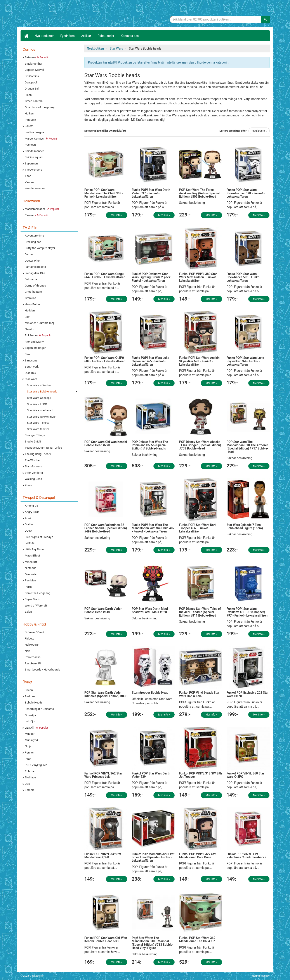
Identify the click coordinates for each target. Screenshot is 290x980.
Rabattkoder (106, 36)
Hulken (29, 113)
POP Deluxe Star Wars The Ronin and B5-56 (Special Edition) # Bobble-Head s (150, 445)
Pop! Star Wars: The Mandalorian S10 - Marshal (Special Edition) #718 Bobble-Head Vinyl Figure (153, 943)
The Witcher (32, 460)
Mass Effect (32, 556)
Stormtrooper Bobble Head (150, 693)
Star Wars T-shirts (38, 423)
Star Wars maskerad (40, 410)
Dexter (29, 254)
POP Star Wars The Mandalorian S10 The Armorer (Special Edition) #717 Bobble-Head (247, 447)
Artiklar (86, 36)
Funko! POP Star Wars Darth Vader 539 (151, 775)
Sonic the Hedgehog (38, 593)
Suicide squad (34, 157)
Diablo (29, 524)
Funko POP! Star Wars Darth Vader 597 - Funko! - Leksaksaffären (151, 193)
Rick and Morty (34, 342)
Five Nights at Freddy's (39, 537)
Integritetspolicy (260, 976)
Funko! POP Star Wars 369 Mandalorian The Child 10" (197, 939)
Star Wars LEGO (37, 404)
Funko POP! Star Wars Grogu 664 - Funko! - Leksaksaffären (105, 276)
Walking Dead (34, 479)
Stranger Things (35, 435)
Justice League (35, 132)
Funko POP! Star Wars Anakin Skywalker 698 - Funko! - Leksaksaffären (199, 361)
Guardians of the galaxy (40, 107)
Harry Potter (33, 304)
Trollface (30, 777)
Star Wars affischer (39, 385)
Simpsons (31, 360)
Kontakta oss (130, 36)
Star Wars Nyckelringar (42, 417)
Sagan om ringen (36, 348)
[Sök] (265, 19)
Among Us (31, 506)
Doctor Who (32, 261)
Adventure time (35, 236)
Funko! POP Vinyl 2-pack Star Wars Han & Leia (199, 694)
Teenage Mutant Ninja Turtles (43, 448)
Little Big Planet (35, 549)
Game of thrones (36, 286)
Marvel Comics (41, 139)
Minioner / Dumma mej (39, 323)
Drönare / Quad (35, 632)
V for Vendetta (34, 473)
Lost (28, 317)
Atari (28, 518)
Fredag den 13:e (35, 273)
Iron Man (30, 120)
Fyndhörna (68, 36)
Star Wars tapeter (38, 429)
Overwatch (32, 574)
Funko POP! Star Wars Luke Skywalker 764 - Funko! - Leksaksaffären (245, 361)
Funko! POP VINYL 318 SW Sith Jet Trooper (201, 775)
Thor (28, 176)
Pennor (29, 753)
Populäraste (259, 131)
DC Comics (32, 76)
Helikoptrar (32, 645)
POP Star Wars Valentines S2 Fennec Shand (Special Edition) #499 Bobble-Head (106, 528)
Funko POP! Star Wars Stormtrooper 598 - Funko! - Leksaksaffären (246, 193)
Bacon (29, 690)
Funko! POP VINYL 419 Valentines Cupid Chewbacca (247, 856)
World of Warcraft (36, 606)
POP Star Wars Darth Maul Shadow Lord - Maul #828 (150, 610)
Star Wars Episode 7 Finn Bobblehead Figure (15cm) (245, 526)
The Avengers (34, 170)
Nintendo (31, 568)
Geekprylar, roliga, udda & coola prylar (53, 14)
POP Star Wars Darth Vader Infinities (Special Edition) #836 (106, 694)
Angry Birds (32, 512)
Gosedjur (31, 715)
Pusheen (30, 145)
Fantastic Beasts (35, 267)
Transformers (33, 466)
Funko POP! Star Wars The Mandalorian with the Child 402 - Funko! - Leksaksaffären (153, 528)
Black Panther (34, 64)
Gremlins (31, 298)
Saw (28, 354)
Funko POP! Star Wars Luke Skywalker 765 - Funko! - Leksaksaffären (150, 361)
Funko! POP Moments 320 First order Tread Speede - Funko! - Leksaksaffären (153, 857)
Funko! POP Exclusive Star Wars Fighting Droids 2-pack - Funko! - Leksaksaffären (152, 277)
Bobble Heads (34, 703)
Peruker (37, 215)
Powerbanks (33, 657)
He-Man (30, 310)
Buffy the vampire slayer (40, 248)
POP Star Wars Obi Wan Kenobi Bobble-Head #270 (106, 443)
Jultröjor (30, 721)
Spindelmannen (35, 151)
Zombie (30, 790)
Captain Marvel (34, 70)
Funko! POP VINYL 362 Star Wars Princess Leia (103, 775)
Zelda (28, 612)
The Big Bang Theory (38, 454)
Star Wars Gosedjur (39, 398)
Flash (28, 95)
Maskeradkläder (42, 209)
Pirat (28, 759)
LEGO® (36, 728)
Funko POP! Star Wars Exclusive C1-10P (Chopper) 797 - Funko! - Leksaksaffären (247, 612)
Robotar (30, 771)
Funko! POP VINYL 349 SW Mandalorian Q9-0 (103, 856)
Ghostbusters (33, 292)
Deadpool (31, 82)
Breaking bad (33, 242)
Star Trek (30, 373)
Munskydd (31, 740)
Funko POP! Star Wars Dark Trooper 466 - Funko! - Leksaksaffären (198, 528)
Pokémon (38, 335)
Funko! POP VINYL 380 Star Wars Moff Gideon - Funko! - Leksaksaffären (198, 277)
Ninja (28, 746)
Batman (37, 57)
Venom (29, 182)
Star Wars (31, 379)
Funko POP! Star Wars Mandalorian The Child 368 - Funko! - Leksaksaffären (104, 193)
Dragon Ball (32, 89)
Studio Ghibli (33, 442)
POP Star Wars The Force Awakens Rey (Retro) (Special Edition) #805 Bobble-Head (199, 193)
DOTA (29, 531)
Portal (29, 587)
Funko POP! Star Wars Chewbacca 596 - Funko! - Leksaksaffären (244, 277)
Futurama (31, 279)
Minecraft (31, 562)
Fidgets (30, 639)
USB (28, 784)
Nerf (28, 651)
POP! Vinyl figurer (36, 765)
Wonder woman (35, 188)
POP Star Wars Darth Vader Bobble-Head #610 (103, 610)
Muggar (30, 734)
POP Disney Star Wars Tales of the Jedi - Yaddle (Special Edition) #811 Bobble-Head (200, 612)
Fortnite (30, 543)
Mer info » (117, 215)
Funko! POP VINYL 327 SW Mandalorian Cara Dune (198, 856)
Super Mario (33, 599)
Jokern (29, 126)
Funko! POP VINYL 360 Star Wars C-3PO (246, 775)
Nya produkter (44, 36)
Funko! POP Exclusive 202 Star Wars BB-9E (248, 694)
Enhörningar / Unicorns (39, 709)
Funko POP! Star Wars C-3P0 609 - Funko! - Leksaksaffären (105, 359)
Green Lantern (34, 101)
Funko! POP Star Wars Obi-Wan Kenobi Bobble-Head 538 (106, 939)
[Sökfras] (215, 19)
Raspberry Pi (33, 663)
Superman (31, 163)
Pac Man (30, 580)
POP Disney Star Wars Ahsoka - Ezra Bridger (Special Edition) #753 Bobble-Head (200, 445)
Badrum (30, 696)
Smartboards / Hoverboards (43, 670)
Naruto (29, 329)
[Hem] (26, 36)
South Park (32, 367)
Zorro (28, 485)
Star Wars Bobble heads (42, 391)
